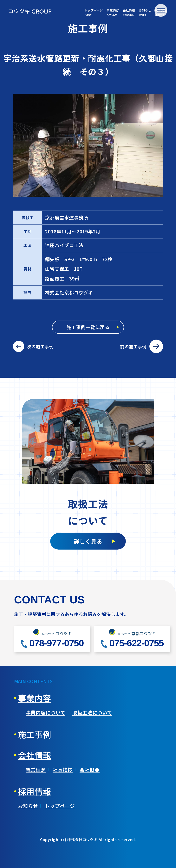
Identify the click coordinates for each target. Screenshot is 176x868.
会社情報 (35, 755)
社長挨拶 (63, 770)
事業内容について (46, 712)
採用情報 (35, 791)
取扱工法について (92, 712)
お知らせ (28, 806)
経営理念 (36, 770)
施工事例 (35, 734)
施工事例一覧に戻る (88, 327)
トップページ (60, 806)
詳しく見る (88, 541)
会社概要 (90, 770)
